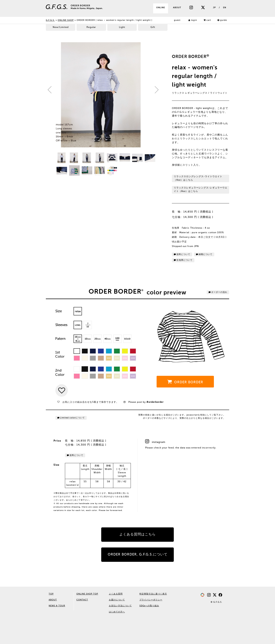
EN (225, 8)
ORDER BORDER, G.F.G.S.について (138, 555)
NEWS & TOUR (57, 606)
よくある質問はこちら (137, 534)
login (193, 20)
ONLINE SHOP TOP (87, 594)
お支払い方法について (120, 606)
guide (222, 20)
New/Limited (61, 27)
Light (122, 27)
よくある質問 (116, 594)
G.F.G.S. (50, 20)
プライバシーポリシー (151, 600)
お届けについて (117, 600)
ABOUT (177, 8)
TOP (51, 594)
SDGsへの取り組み (149, 606)
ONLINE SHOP (66, 20)
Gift (153, 27)
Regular (91, 27)
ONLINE (161, 8)
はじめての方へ (117, 612)
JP (214, 8)
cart (207, 20)
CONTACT (82, 600)
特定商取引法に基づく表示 (153, 594)
